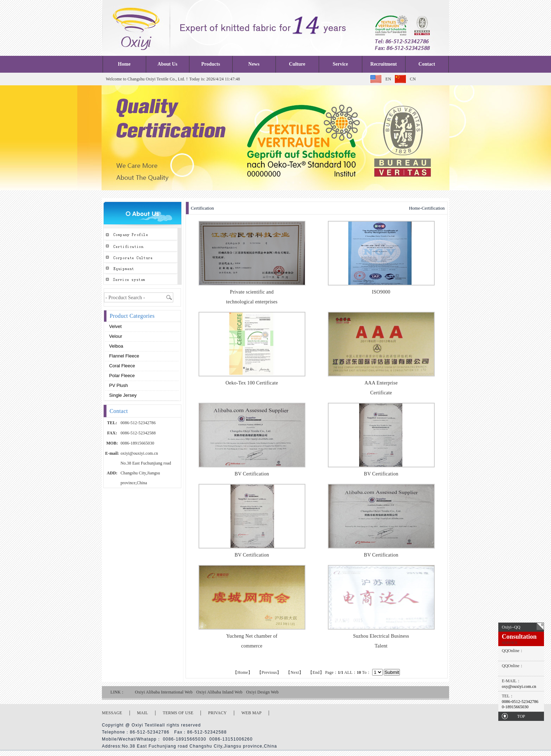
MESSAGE (112, 713)
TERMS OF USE (178, 713)
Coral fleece (121, 366)
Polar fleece (121, 376)
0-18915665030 (515, 707)
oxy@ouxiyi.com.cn (519, 686)
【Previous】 (269, 672)
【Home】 (243, 672)
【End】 (316, 672)
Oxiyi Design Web (262, 692)
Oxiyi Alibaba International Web (164, 692)
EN (388, 79)
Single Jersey (122, 395)
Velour (115, 336)
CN (413, 79)
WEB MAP (251, 713)
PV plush (118, 385)
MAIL (143, 713)
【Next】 (295, 672)
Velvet (115, 326)
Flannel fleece (124, 356)
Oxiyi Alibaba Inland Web (219, 692)
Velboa (115, 346)
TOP (521, 716)
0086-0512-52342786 (520, 702)
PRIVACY (217, 713)
